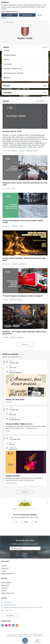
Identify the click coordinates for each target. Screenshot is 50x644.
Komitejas (21, 151)
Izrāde (8, 431)
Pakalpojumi (5, 568)
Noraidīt (10, 15)
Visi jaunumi (25, 344)
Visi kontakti (10, 615)
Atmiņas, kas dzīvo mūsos (15, 400)
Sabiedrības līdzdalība (7, 574)
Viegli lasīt (4, 591)
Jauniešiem (23, 264)
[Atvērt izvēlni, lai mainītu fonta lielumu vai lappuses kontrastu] (38, 641)
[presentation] (14, 530)
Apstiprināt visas (27, 15)
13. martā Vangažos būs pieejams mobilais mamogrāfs (23, 296)
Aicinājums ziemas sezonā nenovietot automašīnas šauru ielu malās (25, 184)
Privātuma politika (6, 583)
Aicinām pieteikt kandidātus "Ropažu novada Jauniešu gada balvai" (24, 259)
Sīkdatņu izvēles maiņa (8, 593)
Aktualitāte (14, 151)
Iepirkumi (4, 571)
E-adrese (6, 610)
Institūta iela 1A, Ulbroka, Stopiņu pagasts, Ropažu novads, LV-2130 (22, 607)
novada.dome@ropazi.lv (10, 605)
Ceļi (13, 189)
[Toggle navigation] (25, 641)
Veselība (20, 300)
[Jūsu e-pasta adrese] (25, 548)
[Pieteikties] (25, 554)
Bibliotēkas (21, 337)
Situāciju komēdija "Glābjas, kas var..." (20, 424)
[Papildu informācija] (12, 610)
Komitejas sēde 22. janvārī (12, 131)
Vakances (4, 566)
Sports (22, 226)
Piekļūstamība (5, 585)
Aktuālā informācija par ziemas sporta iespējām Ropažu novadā (23, 221)
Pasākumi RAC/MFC (13, 476)
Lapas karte (5, 588)
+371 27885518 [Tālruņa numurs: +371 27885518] (8, 602)
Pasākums (9, 402)
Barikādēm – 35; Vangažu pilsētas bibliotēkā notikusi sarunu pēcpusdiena (25, 333)
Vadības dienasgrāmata (32, 151)
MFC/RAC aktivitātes (11, 483)
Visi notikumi (25, 492)
